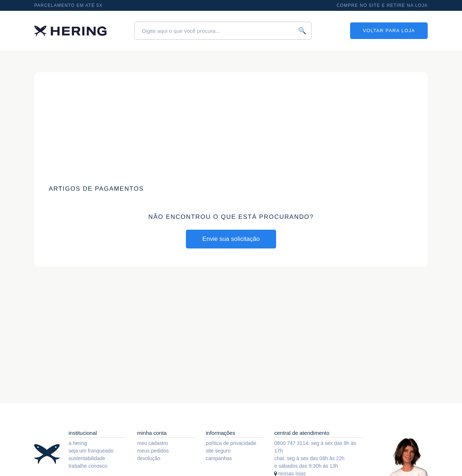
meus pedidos (153, 451)
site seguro (218, 451)
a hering (78, 443)
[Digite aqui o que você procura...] (223, 31)
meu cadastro (152, 443)
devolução (149, 458)
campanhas (219, 458)
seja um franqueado (91, 451)
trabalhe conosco (88, 466)
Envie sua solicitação (231, 239)
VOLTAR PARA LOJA (389, 31)
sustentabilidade (87, 458)
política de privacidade (231, 443)
